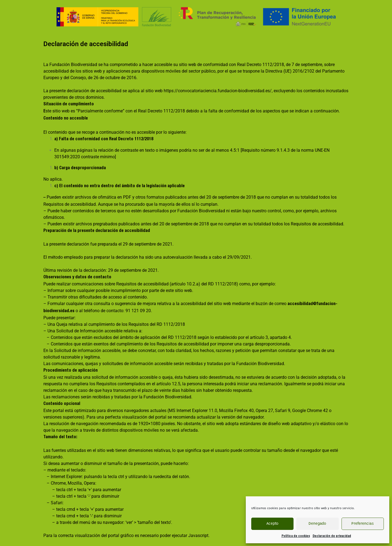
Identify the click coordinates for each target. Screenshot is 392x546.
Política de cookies (296, 536)
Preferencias (363, 524)
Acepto (272, 524)
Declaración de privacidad (332, 536)
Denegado (317, 524)
